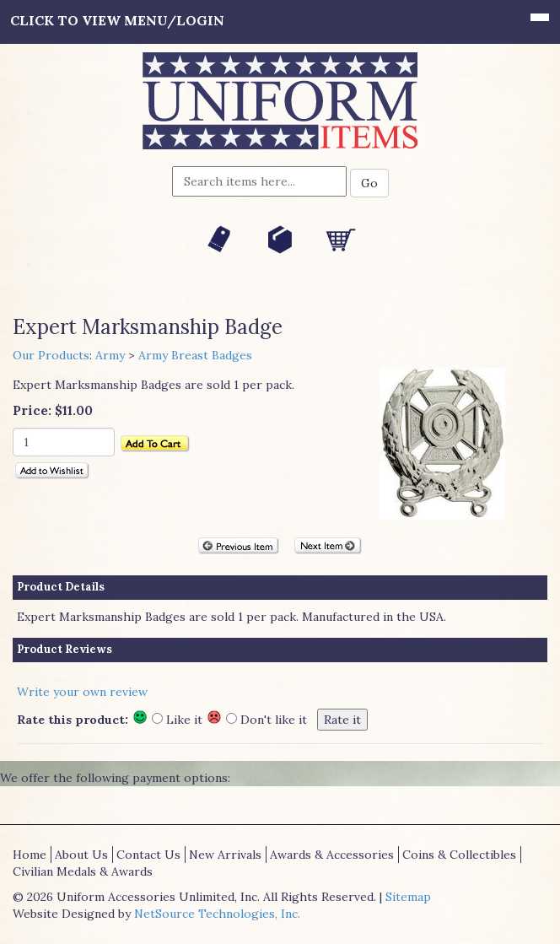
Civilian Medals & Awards (83, 871)
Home (30, 855)
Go (369, 183)
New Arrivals (225, 855)
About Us (81, 855)
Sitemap (408, 897)
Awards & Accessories (332, 855)
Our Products (51, 355)
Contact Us (148, 855)
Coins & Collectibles (459, 855)
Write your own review (82, 692)
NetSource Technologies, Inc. (217, 914)
